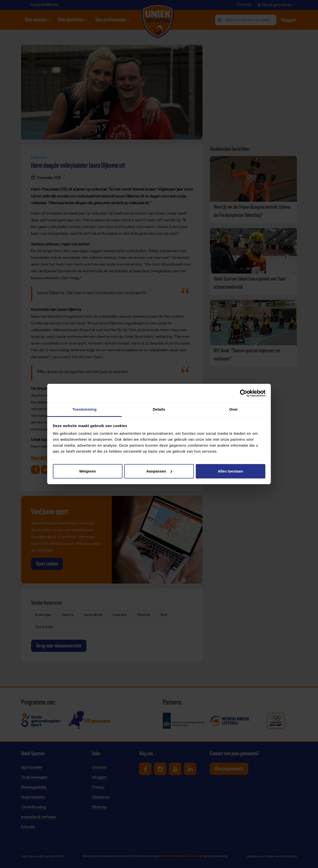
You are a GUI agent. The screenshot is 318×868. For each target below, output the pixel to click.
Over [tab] (234, 409)
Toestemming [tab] (84, 409)
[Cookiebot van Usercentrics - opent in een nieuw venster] (244, 393)
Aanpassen (159, 471)
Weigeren (88, 471)
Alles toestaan (231, 471)
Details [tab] (159, 409)
